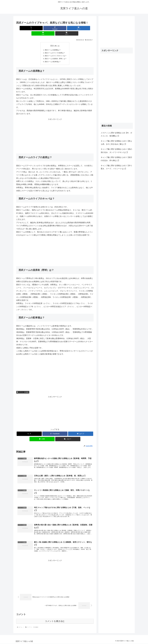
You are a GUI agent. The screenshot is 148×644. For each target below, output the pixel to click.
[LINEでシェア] (68, 28)
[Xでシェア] (29, 28)
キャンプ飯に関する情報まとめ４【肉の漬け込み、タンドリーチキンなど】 (116, 151)
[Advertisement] (55, 133)
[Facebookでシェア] (42, 28)
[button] (81, 28)
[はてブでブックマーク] (55, 28)
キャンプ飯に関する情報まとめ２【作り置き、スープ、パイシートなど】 (116, 167)
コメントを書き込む (55, 622)
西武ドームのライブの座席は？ (55, 48)
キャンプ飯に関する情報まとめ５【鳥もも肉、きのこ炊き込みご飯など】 (116, 143)
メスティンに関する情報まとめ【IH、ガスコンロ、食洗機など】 (116, 134)
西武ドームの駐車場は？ (53, 57)
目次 (52, 40)
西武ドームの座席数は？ (53, 45)
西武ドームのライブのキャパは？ (56, 51)
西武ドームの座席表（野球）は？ (56, 54)
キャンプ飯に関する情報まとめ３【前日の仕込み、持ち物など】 (116, 159)
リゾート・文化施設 (23, 388)
